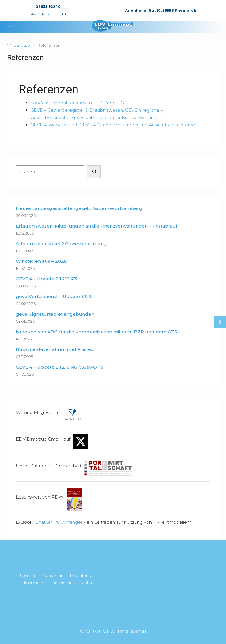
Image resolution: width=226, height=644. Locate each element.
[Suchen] (94, 172)
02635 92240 (48, 7)
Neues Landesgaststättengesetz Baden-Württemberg (79, 208)
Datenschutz (64, 583)
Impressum (35, 583)
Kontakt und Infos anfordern (69, 576)
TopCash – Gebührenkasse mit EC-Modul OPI (80, 103)
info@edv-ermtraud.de (48, 14)
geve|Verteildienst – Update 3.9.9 (54, 296)
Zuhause (22, 45)
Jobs (87, 583)
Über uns (28, 576)
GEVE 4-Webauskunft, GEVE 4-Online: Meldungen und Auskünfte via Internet (114, 125)
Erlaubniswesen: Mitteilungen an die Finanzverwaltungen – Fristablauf (97, 226)
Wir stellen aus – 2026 (41, 261)
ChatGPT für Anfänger (59, 522)
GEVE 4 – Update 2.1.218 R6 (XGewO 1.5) (60, 367)
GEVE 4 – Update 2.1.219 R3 (46, 279)
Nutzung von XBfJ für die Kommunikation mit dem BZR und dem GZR (97, 332)
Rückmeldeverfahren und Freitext (55, 349)
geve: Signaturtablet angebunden (55, 314)
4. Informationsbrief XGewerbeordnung (61, 244)
